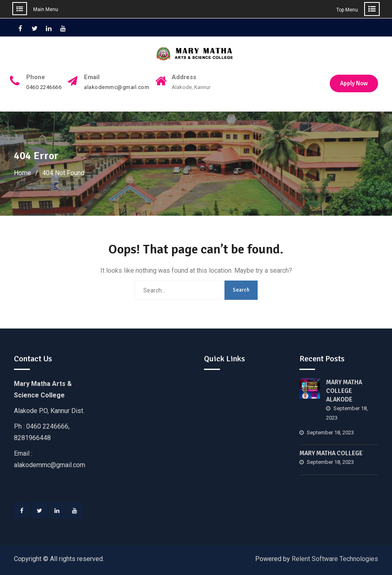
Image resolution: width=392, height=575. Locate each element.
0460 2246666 (44, 87)
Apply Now (354, 83)
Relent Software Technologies (335, 559)
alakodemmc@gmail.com (117, 87)
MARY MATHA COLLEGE (331, 453)
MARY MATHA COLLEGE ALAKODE (344, 391)
